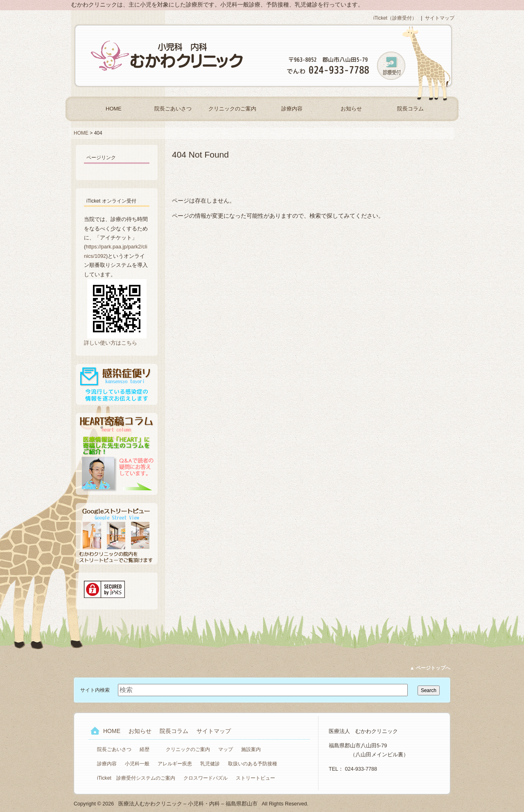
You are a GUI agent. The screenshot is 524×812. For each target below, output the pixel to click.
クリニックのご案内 (232, 109)
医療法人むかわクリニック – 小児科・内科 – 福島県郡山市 (168, 56)
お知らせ (351, 109)
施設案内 (251, 749)
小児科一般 (137, 764)
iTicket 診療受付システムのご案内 (136, 778)
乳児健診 (210, 764)
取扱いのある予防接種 (253, 764)
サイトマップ (440, 18)
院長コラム (410, 109)
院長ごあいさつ (173, 109)
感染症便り (117, 384)
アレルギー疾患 (175, 764)
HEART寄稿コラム (117, 454)
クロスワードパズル (206, 778)
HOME (114, 109)
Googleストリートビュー (117, 534)
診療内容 (292, 109)
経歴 (145, 749)
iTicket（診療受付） (395, 18)
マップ (226, 749)
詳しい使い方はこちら (111, 343)
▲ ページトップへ (430, 668)
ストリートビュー (255, 778)
